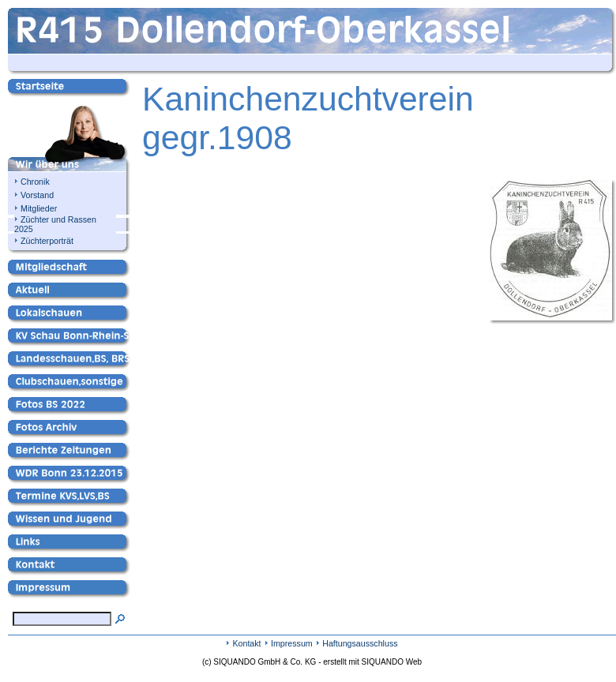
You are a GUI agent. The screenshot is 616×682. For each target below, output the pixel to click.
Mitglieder (39, 208)
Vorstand (37, 195)
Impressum (292, 643)
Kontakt (246, 643)
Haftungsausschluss (360, 643)
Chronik (35, 182)
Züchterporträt (47, 241)
